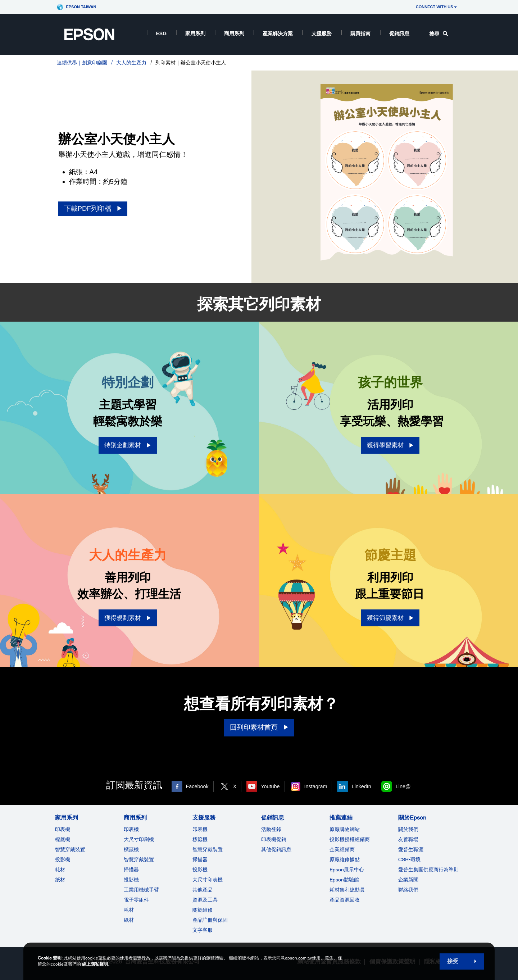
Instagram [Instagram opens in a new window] (316, 786)
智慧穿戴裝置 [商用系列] (139, 859)
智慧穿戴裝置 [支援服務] (208, 849)
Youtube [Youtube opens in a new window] (270, 786)
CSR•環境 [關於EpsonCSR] (409, 859)
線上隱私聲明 (95, 964)
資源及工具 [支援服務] (205, 900)
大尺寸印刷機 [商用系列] (139, 839)
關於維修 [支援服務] (203, 910)
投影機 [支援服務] (200, 870)
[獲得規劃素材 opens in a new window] (128, 618)
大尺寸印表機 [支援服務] (208, 880)
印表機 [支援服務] (200, 829)
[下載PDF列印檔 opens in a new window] (93, 209)
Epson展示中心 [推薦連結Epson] (347, 870)
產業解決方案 (278, 33)
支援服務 (322, 33)
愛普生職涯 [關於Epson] (411, 849)
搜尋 (439, 34)
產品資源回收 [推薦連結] (345, 900)
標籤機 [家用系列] (63, 839)
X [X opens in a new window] (235, 786)
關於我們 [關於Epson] (408, 829)
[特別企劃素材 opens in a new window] (128, 445)
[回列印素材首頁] (259, 728)
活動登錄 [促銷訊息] (271, 829)
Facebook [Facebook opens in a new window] (197, 786)
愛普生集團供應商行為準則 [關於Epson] (428, 870)
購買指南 (360, 33)
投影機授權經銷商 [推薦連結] (350, 839)
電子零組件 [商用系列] (136, 900)
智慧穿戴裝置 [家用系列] (70, 849)
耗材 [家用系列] (60, 870)
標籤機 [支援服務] (200, 839)
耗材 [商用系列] (129, 910)
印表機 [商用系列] (131, 829)
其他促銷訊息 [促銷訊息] (276, 849)
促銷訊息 (399, 33)
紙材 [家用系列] (60, 880)
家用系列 (195, 33)
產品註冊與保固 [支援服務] (210, 920)
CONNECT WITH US (436, 7)
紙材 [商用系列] (129, 920)
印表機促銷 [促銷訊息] (274, 839)
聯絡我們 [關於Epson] (408, 890)
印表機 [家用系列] (63, 829)
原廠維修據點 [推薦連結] (345, 859)
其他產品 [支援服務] (203, 890)
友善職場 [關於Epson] (408, 839)
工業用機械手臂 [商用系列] (141, 890)
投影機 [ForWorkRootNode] (131, 880)
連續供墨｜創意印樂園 (82, 63)
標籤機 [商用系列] (131, 849)
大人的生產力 (131, 63)
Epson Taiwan (81, 7)
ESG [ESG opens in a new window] (161, 33)
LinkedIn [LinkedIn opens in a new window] (361, 786)
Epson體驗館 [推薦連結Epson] (344, 880)
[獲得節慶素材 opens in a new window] (390, 618)
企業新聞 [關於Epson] (408, 880)
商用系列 (234, 33)
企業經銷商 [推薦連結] (342, 849)
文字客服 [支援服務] (203, 930)
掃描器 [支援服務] (200, 859)
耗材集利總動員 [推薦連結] (347, 890)
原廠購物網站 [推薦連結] (345, 829)
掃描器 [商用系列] (131, 870)
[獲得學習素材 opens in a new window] (390, 445)
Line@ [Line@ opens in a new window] (403, 786)
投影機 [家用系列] (63, 859)
